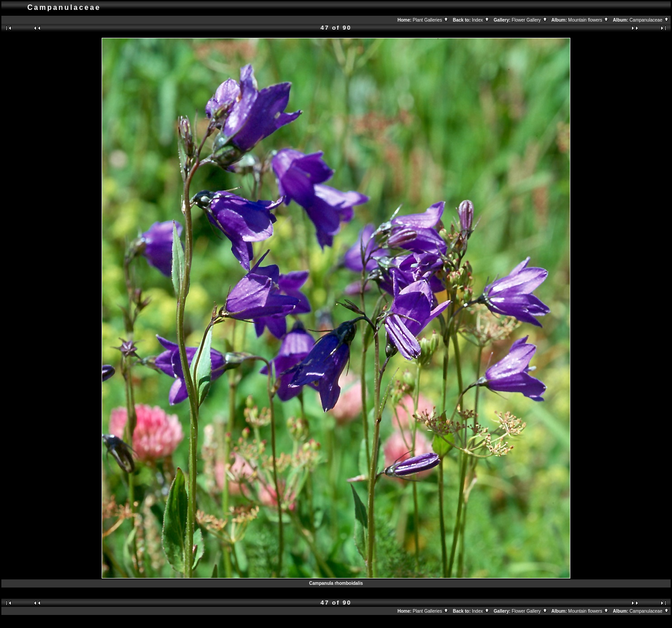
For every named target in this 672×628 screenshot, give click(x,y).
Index (481, 20)
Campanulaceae (650, 20)
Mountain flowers (589, 20)
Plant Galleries (431, 20)
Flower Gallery (530, 20)
